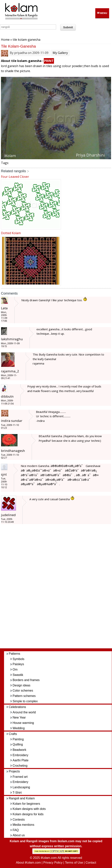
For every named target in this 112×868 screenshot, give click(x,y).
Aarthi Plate (21, 760)
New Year (19, 717)
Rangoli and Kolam (22, 798)
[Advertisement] (60, 588)
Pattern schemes (24, 696)
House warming (23, 723)
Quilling (18, 744)
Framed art (20, 777)
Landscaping (21, 787)
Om (15, 669)
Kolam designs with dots (29, 809)
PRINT (49, 61)
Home (5, 40)
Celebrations (17, 707)
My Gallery (60, 53)
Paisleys (18, 664)
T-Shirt (17, 793)
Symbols (19, 659)
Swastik (18, 675)
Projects (14, 771)
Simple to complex (25, 701)
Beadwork (19, 750)
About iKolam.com (28, 863)
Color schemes (23, 691)
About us (19, 835)
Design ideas (22, 685)
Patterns (15, 654)
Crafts (13, 734)
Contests (19, 820)
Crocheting (20, 766)
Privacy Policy (53, 863)
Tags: (5, 163)
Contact (91, 863)
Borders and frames (26, 680)
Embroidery (21, 755)
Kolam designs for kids (28, 814)
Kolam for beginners (26, 804)
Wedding (19, 728)
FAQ (16, 830)
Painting (18, 739)
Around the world (24, 712)
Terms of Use (74, 863)
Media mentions (24, 825)
